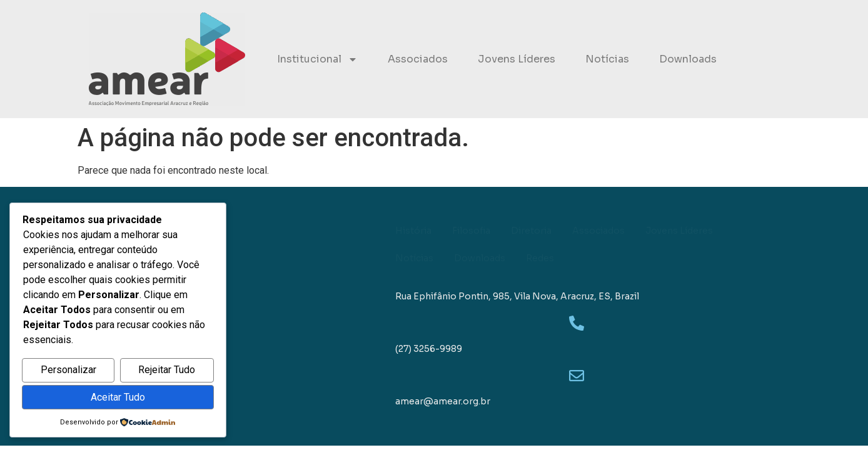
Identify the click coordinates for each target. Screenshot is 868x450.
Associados (418, 59)
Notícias (607, 59)
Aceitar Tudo (118, 397)
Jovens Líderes (517, 59)
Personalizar (68, 370)
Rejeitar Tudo (167, 370)
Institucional (317, 59)
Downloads (688, 59)
